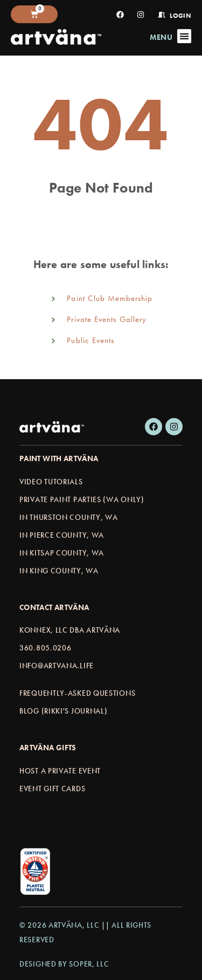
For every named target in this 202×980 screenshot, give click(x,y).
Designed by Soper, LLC (64, 964)
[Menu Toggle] (184, 36)
